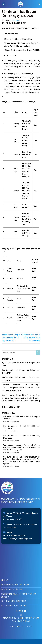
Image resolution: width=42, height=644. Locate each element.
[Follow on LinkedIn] (25, 611)
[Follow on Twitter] (22, 611)
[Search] (39, 4)
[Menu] (4, 4)
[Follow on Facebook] (17, 611)
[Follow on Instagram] (20, 611)
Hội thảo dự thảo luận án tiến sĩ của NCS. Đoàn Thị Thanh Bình (31, 338)
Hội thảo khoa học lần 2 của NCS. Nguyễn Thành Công (21, 364)
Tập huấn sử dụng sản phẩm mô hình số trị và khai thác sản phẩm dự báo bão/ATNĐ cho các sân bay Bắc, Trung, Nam (21, 388)
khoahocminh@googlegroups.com (18, 539)
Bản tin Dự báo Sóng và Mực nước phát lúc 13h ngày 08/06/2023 (11, 338)
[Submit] (38, 353)
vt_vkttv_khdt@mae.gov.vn (15, 535)
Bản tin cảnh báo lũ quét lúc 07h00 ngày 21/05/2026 (21, 371)
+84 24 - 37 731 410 (24, 524)
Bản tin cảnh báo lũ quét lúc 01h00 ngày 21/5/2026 (21, 379)
